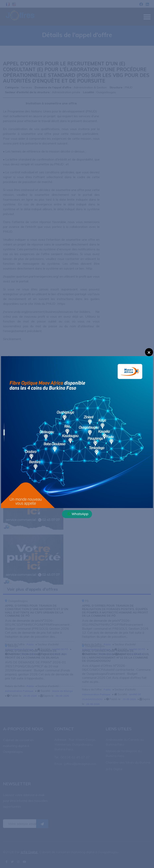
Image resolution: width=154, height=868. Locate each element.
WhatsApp (78, 514)
